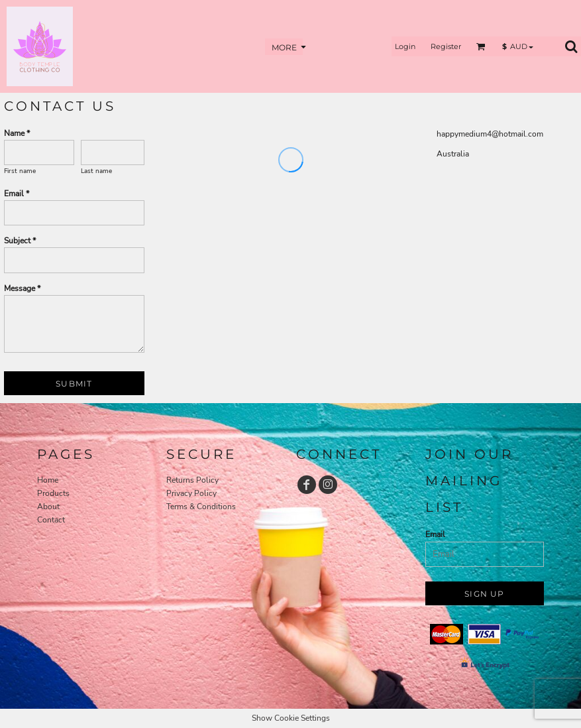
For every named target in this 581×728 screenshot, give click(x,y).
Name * (17, 133)
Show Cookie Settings (291, 718)
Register (446, 46)
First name (20, 171)
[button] (481, 46)
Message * (22, 288)
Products (53, 493)
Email (435, 534)
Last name (96, 171)
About (48, 507)
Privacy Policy (191, 493)
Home (48, 480)
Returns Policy (192, 480)
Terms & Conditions (201, 507)
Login (405, 46)
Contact (51, 520)
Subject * (20, 241)
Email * (17, 194)
